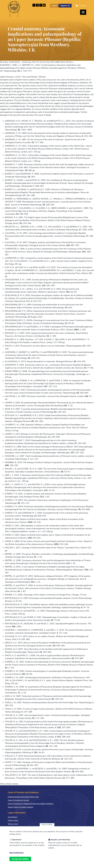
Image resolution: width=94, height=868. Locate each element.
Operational (17, 840)
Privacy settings (47, 825)
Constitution (13, 817)
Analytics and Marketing (60, 840)
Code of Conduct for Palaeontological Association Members (31, 804)
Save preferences (17, 853)
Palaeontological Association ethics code (23, 797)
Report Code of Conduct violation (21, 807)
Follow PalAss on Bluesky (44, 5)
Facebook (37, 5)
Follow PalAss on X (41, 5)
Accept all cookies (20, 859)
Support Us (65, 6)
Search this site (34, 5)
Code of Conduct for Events (18, 800)
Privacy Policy (13, 820)
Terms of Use (13, 824)
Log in (54, 6)
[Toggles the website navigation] (83, 12)
